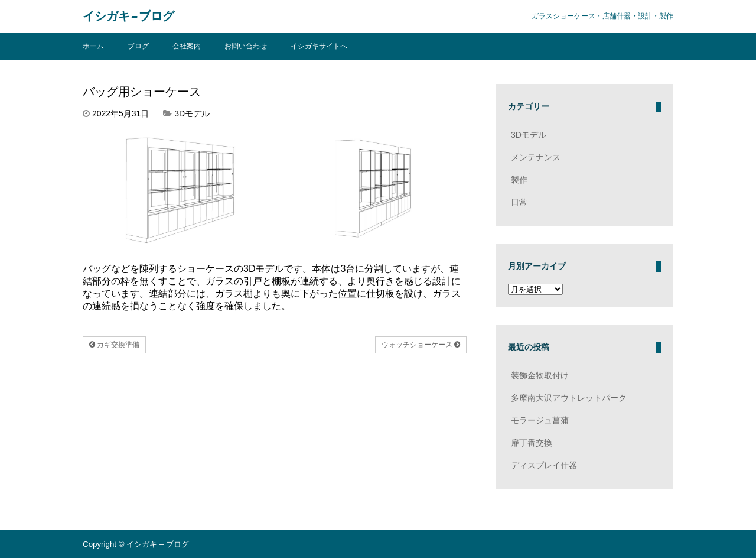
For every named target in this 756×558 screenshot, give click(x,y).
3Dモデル (192, 113)
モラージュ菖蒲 (540, 420)
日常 (519, 202)
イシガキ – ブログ (128, 16)
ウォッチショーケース (421, 345)
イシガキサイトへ (319, 46)
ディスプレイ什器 (544, 465)
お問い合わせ (246, 46)
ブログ (138, 46)
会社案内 (187, 46)
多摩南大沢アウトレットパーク (569, 398)
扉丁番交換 (532, 443)
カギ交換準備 (114, 345)
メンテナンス (536, 157)
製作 (519, 180)
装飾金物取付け (540, 375)
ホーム (93, 46)
